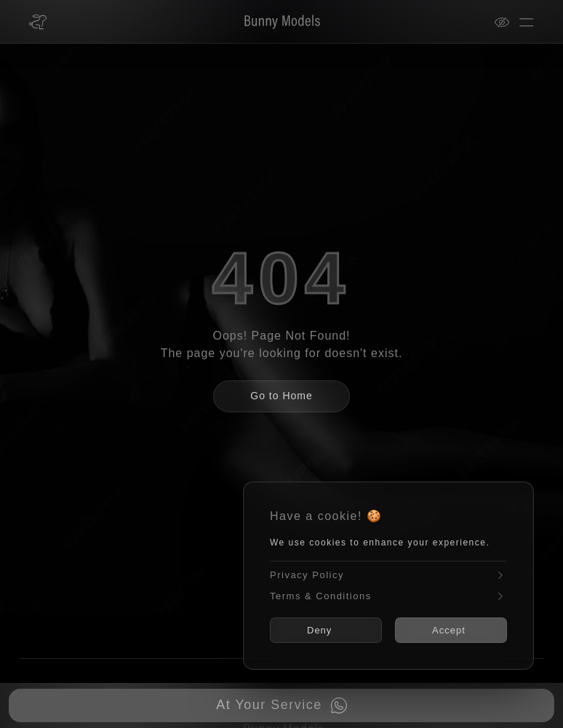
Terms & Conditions (388, 596)
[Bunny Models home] (38, 22)
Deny (319, 630)
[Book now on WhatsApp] (281, 705)
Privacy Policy (388, 576)
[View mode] (506, 22)
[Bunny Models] (273, 22)
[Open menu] (527, 22)
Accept (449, 630)
